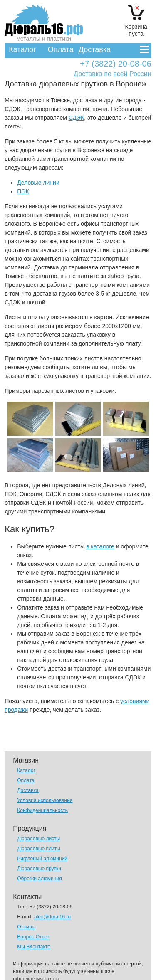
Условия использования (45, 800)
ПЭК (23, 191)
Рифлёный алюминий (42, 859)
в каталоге (100, 546)
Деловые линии (38, 183)
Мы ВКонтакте (34, 947)
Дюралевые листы (38, 839)
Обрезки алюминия (39, 879)
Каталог (22, 49)
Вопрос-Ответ (33, 937)
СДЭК (77, 118)
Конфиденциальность (42, 810)
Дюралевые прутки (39, 869)
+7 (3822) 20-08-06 (116, 64)
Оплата (61, 49)
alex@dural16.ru (52, 917)
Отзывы (26, 927)
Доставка (95, 49)
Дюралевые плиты (38, 849)
